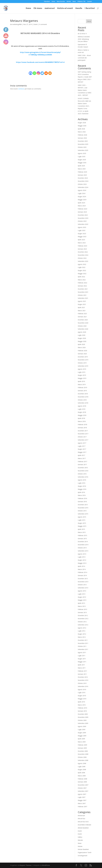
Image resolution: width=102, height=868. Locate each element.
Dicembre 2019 (83, 357)
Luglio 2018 (82, 409)
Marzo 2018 (82, 421)
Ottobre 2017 (82, 437)
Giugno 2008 (82, 770)
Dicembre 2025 (83, 141)
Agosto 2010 (82, 689)
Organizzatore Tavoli (85, 852)
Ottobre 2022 (82, 258)
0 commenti (43, 24)
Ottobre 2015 (82, 511)
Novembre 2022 (83, 255)
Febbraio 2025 (82, 172)
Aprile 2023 (81, 240)
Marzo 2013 (82, 606)
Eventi (36, 24)
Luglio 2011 (82, 656)
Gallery (80, 837)
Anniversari (50, 8)
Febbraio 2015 (82, 535)
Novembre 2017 (83, 434)
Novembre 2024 (83, 181)
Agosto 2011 (82, 652)
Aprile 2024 (81, 203)
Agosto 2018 (82, 406)
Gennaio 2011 (82, 674)
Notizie (80, 846)
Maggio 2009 (82, 736)
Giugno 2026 (82, 123)
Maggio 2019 (82, 378)
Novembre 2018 (83, 397)
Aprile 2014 (81, 566)
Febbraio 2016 (82, 498)
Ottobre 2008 (82, 757)
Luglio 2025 (82, 157)
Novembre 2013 (83, 582)
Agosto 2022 (82, 264)
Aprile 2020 (81, 344)
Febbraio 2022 (82, 283)
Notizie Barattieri (83, 849)
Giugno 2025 (82, 160)
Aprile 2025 (81, 166)
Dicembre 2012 (83, 615)
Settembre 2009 (83, 723)
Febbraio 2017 (82, 462)
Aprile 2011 (81, 665)
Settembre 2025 (83, 150)
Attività (69, 2)
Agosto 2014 (82, 554)
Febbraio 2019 (82, 387)
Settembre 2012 (83, 625)
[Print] (46, 73)
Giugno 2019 (82, 375)
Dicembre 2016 (83, 468)
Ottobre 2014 (82, 548)
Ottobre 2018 (82, 400)
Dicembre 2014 (83, 542)
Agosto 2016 (82, 480)
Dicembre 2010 (83, 677)
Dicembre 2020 (83, 320)
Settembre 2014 (83, 551)
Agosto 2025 (82, 153)
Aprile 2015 (81, 529)
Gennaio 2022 (82, 286)
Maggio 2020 (82, 341)
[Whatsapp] (34, 73)
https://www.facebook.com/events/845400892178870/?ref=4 (40, 62)
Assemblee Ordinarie (84, 825)
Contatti (89, 2)
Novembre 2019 (83, 360)
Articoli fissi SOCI (83, 822)
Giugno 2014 (82, 560)
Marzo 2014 (82, 569)
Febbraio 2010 (82, 708)
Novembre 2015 (83, 508)
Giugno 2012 (82, 634)
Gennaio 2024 (82, 212)
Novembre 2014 (83, 545)
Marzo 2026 (82, 132)
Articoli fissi (81, 819)
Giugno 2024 (82, 197)
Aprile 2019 (81, 381)
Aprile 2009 (81, 739)
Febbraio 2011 (82, 671)
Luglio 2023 (82, 230)
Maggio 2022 (82, 274)
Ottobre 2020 (82, 326)
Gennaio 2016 (82, 502)
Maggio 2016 (82, 489)
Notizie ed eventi (65, 8)
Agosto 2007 (82, 794)
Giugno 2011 (82, 659)
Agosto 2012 (82, 628)
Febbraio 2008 (82, 779)
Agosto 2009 (82, 726)
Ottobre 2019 (82, 363)
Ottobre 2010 (82, 683)
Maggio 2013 (82, 600)
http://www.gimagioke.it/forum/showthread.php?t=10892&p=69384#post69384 (40, 54)
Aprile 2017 (81, 455)
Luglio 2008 (82, 767)
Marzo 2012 (82, 637)
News (74, 2)
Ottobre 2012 (82, 622)
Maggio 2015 (82, 526)
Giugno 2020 (82, 338)
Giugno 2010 (82, 696)
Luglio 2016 (82, 483)
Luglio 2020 (82, 335)
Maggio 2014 (82, 563)
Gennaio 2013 (82, 612)
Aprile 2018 (81, 418)
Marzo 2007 (82, 803)
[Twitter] (42, 73)
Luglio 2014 (82, 557)
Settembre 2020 (83, 329)
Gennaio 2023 (82, 249)
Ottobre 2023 (82, 221)
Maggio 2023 (82, 237)
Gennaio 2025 (82, 175)
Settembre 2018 (83, 403)
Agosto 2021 (82, 301)
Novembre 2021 (83, 292)
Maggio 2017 (82, 452)
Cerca (89, 21)
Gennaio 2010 (82, 711)
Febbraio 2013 (82, 609)
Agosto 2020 (82, 332)
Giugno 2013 (82, 597)
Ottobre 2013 (82, 585)
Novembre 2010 (83, 680)
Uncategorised (82, 856)
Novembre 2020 (83, 323)
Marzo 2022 (82, 280)
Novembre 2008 (83, 754)
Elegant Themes (26, 865)
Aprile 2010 (81, 702)
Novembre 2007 (83, 785)
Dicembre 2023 (83, 215)
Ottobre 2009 (82, 720)
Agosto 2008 (82, 763)
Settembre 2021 (83, 298)
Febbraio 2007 (82, 807)
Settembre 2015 (83, 514)
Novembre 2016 (83, 471)
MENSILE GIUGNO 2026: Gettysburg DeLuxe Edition (84, 39)
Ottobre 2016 (82, 474)
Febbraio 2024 (82, 209)
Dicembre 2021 (83, 289)
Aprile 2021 (81, 307)
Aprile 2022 (81, 277)
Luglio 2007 (82, 797)
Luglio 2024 (82, 193)
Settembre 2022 (83, 261)
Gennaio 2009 (82, 748)
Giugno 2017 (82, 449)
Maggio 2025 (82, 163)
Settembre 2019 (83, 366)
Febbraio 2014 (82, 572)
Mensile (79, 8)
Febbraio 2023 (82, 246)
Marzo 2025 (82, 169)
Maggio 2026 (82, 126)
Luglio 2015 (82, 520)
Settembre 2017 (83, 440)
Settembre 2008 (83, 760)
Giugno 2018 (82, 412)
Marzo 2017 (82, 458)
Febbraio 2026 (82, 135)
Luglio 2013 (82, 594)
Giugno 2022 (82, 270)
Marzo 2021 (82, 311)
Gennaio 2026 (82, 138)
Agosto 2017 (82, 443)
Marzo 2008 (82, 776)
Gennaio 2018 (82, 428)
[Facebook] (31, 73)
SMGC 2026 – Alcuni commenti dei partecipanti (84, 58)
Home (53, 2)
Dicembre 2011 (83, 640)
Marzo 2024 (82, 206)
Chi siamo (38, 8)
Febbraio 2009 (82, 745)
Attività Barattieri (83, 828)
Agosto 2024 (82, 190)
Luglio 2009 (82, 730)
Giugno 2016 (82, 486)
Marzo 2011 (82, 668)
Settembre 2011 (83, 649)
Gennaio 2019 (82, 391)
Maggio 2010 (82, 699)
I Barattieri (47, 2)
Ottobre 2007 (82, 788)
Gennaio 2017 (82, 465)
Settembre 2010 (83, 686)
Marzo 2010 (82, 705)
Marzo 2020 (82, 347)
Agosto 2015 (82, 517)
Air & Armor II (82, 34)
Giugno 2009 (82, 733)
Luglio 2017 (82, 446)
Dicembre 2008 (83, 751)
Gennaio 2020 (82, 354)
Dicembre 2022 (83, 252)
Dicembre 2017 (83, 431)
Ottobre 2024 (82, 184)
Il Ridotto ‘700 (81, 2)
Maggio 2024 (82, 200)
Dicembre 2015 (83, 505)
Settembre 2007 (83, 791)
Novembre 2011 (83, 643)
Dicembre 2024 (83, 178)
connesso (21, 89)
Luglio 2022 (82, 267)
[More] (50, 73)
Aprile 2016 (81, 492)
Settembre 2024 (83, 187)
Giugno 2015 (82, 523)
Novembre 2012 (83, 619)
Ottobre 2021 (82, 295)
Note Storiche (61, 2)
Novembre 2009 (83, 717)
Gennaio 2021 (82, 317)
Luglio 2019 (82, 372)
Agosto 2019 (82, 369)
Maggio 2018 (82, 415)
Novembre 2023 (83, 218)
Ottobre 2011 (82, 646)
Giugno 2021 (82, 304)
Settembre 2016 (83, 477)
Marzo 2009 (82, 742)
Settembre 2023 (83, 224)
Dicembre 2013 (83, 579)
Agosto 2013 (82, 591)
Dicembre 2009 (83, 714)
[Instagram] (38, 73)
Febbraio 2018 (82, 424)
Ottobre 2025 (82, 147)
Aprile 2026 (81, 129)
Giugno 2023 (82, 234)
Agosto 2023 (82, 227)
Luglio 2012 (82, 631)
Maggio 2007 (82, 800)
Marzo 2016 (82, 495)
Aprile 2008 (81, 773)
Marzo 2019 (82, 384)
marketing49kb (17, 24)
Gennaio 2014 (82, 575)
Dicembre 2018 (83, 394)
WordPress (46, 865)
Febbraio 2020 (82, 351)
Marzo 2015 (82, 532)
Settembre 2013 (83, 588)
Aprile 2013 (81, 603)
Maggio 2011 (82, 662)
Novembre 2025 (83, 144)
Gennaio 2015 (82, 539)
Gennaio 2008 (82, 782)
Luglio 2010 (82, 692)
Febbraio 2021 (82, 314)
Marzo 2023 (82, 243)
